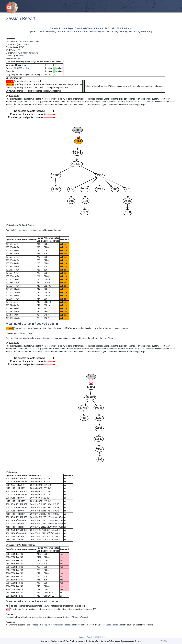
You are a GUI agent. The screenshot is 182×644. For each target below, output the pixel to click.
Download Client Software (89, 28)
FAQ (107, 28)
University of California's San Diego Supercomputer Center (115, 641)
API (113, 28)
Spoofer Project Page (61, 28)
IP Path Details (144, 102)
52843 (21, 47)
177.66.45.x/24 (28, 44)
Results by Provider (139, 32)
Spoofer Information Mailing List (59, 625)
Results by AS (97, 32)
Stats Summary (48, 32)
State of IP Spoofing (72, 617)
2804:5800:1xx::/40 (30, 53)
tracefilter (14, 338)
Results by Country (117, 32)
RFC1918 (18, 68)
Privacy (164, 641)
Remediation (81, 32)
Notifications (124, 28)
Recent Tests (65, 32)
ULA (27, 68)
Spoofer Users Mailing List (110, 625)
